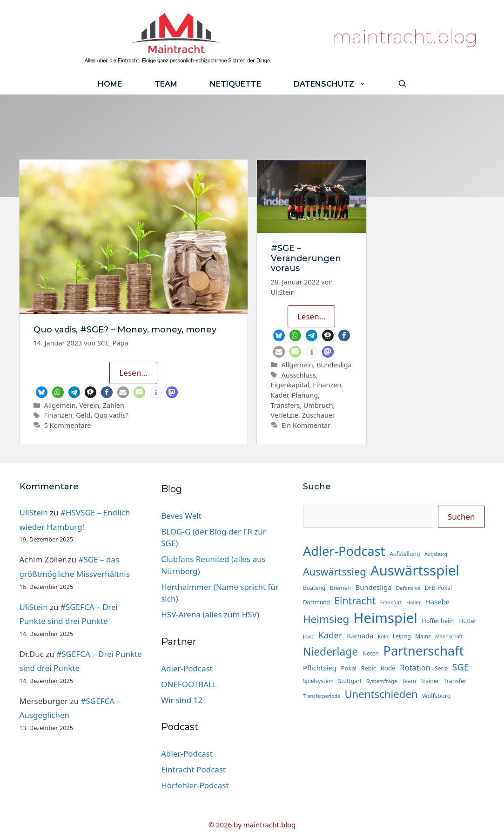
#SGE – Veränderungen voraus (306, 258)
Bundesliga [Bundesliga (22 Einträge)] (374, 587)
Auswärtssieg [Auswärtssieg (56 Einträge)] (335, 572)
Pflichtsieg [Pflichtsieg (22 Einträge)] (320, 668)
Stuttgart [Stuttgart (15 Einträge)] (350, 681)
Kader (280, 395)
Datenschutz (338, 84)
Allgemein (60, 405)
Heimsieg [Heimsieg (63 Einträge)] (326, 619)
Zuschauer (319, 415)
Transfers (286, 405)
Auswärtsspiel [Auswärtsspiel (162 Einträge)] (415, 570)
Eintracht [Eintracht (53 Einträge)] (355, 600)
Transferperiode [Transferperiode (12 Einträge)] (322, 696)
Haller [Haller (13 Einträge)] (414, 602)
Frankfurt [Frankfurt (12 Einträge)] (391, 602)
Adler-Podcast (187, 668)
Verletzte (285, 415)
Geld (83, 415)
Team (166, 84)
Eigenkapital (290, 385)
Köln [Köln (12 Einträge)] (383, 636)
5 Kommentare (68, 425)
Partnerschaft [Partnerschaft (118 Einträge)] (424, 651)
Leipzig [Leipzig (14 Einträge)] (402, 636)
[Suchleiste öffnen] (403, 84)
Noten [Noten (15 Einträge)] (371, 653)
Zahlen (114, 405)
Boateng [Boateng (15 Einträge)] (314, 588)
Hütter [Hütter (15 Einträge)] (468, 621)
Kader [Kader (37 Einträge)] (330, 635)
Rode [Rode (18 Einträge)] (388, 668)
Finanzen (58, 415)
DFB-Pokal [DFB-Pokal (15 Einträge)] (438, 588)
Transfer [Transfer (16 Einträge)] (455, 681)
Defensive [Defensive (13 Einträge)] (408, 588)
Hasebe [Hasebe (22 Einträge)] (437, 602)
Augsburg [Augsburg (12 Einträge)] (436, 554)
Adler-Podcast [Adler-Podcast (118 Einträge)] (344, 551)
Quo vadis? (111, 415)
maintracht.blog (405, 37)
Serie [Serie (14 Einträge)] (441, 668)
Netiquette (235, 84)
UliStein (34, 512)
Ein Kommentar (306, 425)
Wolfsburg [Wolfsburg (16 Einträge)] (437, 696)
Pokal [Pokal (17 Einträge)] (349, 668)
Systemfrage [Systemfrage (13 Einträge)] (382, 681)
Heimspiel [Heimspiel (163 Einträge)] (386, 618)
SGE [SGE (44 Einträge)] (461, 667)
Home (110, 84)
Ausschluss (299, 375)
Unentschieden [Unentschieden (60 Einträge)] (381, 694)
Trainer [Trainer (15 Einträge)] (430, 681)
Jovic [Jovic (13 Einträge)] (309, 636)
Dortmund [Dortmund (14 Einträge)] (316, 602)
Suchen (461, 517)
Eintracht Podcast (193, 769)
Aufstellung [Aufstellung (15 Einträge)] (405, 554)
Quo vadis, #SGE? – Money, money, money (125, 330)
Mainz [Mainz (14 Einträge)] (423, 636)
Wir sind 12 (182, 700)
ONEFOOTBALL (189, 684)
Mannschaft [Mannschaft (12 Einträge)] (449, 636)
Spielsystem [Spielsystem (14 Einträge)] (318, 681)
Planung (305, 395)
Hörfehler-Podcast (195, 785)
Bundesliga (334, 365)
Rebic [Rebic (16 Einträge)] (369, 668)
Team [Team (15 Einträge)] (409, 681)
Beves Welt (181, 516)
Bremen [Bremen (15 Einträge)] (340, 588)
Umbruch (318, 405)
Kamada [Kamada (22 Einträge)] (360, 636)
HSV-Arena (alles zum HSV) (210, 614)
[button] (42, 392)
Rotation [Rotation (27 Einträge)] (415, 667)
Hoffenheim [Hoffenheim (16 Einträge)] (438, 621)
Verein (89, 405)
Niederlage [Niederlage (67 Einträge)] (330, 652)
